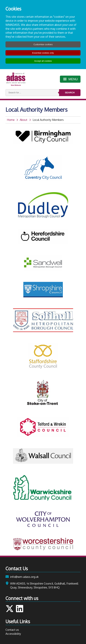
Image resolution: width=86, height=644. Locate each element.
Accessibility (13, 634)
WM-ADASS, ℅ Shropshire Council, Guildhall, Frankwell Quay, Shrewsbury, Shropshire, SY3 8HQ (44, 585)
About (24, 120)
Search (70, 93)
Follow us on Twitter (10, 609)
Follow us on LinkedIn (20, 609)
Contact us (12, 630)
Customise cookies (43, 44)
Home (11, 120)
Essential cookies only (43, 53)
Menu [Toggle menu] (73, 79)
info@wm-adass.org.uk (24, 577)
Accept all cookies (43, 61)
